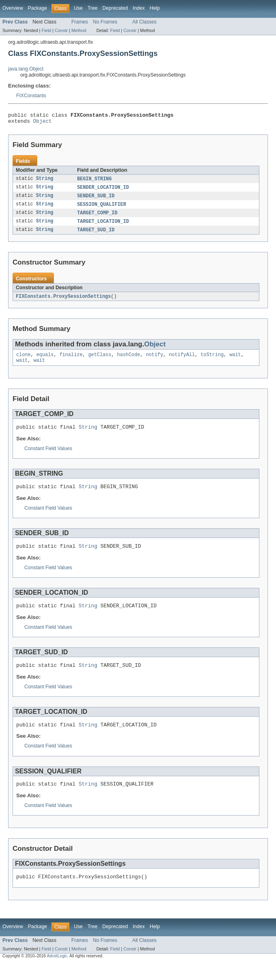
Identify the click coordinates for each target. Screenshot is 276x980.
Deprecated (115, 8)
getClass (100, 361)
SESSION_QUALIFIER (102, 208)
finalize (71, 361)
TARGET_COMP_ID (97, 217)
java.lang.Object (26, 69)
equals (45, 361)
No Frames (105, 22)
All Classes (144, 22)
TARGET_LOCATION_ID (103, 226)
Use (78, 8)
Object (43, 123)
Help (155, 8)
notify (155, 361)
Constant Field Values (48, 457)
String (45, 181)
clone (24, 361)
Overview (13, 8)
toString (212, 361)
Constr (61, 30)
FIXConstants (31, 96)
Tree (93, 8)
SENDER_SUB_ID (96, 199)
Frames (80, 22)
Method (79, 30)
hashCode (129, 361)
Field (46, 30)
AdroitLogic (57, 973)
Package (37, 8)
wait (235, 361)
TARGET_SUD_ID (96, 235)
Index (139, 8)
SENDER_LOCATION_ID (103, 190)
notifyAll (182, 361)
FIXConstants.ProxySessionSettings (63, 302)
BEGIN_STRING (94, 181)
